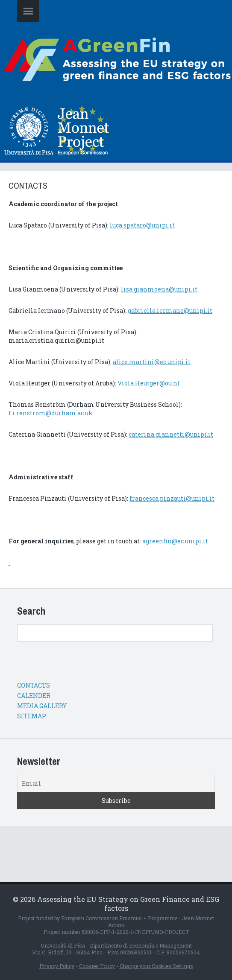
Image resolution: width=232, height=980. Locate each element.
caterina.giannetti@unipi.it (171, 434)
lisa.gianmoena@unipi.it (159, 289)
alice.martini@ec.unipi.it (152, 362)
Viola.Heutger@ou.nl (149, 383)
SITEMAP (32, 716)
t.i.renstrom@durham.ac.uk (51, 413)
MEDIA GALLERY (42, 706)
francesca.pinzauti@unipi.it (172, 498)
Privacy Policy (57, 966)
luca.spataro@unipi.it (142, 225)
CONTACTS (34, 685)
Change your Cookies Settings (156, 966)
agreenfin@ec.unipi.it (175, 541)
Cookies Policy (97, 966)
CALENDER (34, 696)
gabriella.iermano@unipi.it (170, 311)
